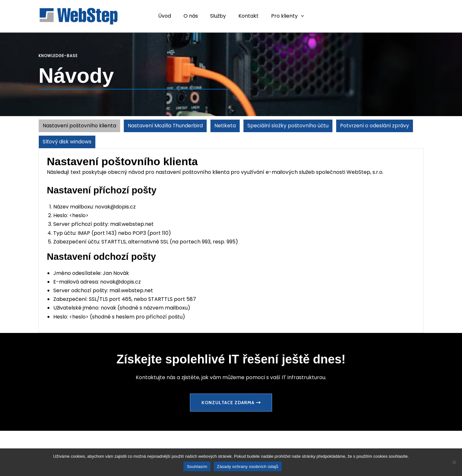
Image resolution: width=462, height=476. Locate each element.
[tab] (80, 126)
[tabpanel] (231, 241)
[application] (296, 16)
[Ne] (454, 462)
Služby (218, 16)
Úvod (169, 16)
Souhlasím (197, 467)
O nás (193, 16)
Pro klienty (283, 16)
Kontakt (246, 16)
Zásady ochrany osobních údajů (248, 467)
